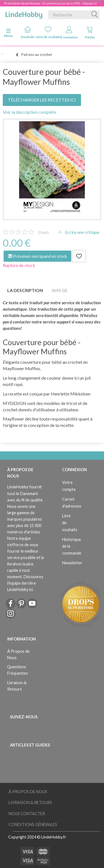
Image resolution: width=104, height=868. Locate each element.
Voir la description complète (30, 112)
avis (44, 232)
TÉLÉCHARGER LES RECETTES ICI (42, 100)
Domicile (28, 32)
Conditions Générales (33, 824)
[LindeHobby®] (24, 14)
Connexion (69, 33)
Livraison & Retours (17, 686)
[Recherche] (95, 15)
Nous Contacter (27, 814)
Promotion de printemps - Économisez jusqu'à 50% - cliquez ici (50, 3)
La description (25, 290)
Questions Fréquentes (18, 670)
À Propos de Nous (18, 654)
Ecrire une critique (82, 232)
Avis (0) (59, 290)
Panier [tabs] (90, 33)
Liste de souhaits (48, 32)
